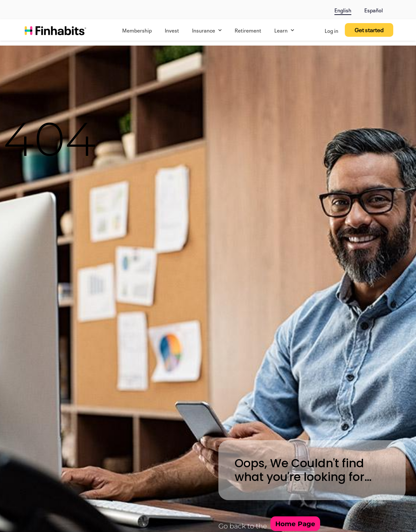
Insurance (207, 30)
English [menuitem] (343, 10)
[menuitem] (343, 9)
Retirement (248, 30)
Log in (331, 30)
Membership (137, 30)
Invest (172, 30)
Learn (284, 30)
